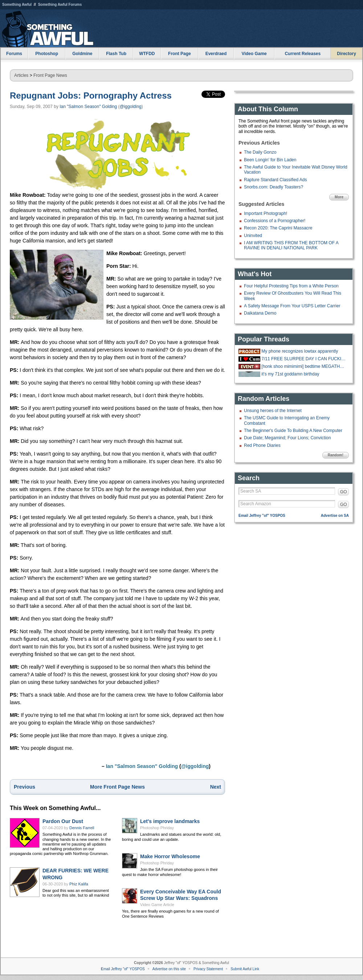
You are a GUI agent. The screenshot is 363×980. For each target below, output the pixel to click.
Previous (25, 787)
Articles (21, 75)
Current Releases (303, 54)
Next (216, 787)
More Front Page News (117, 787)
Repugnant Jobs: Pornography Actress (91, 95)
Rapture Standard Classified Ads (275, 180)
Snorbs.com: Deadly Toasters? (274, 187)
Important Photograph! (266, 213)
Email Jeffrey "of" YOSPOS (262, 516)
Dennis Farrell (82, 828)
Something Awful (17, 5)
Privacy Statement (208, 969)
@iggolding (131, 107)
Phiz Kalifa (79, 884)
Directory (346, 54)
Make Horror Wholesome (170, 856)
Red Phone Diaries (262, 445)
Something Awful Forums (60, 5)
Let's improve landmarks (170, 821)
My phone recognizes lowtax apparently (300, 351)
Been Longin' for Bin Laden (270, 160)
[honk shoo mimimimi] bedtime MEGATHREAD (304, 366)
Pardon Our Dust (63, 821)
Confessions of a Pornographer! (275, 221)
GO (344, 492)
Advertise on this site (169, 969)
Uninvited (253, 236)
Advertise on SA (335, 516)
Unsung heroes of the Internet (273, 411)
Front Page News (50, 75)
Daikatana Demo (260, 313)
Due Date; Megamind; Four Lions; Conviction (287, 438)
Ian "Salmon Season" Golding (88, 107)
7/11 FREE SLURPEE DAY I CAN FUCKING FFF (304, 359)
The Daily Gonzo (260, 152)
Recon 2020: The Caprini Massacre (278, 228)
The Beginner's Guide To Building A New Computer (293, 431)
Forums (14, 54)
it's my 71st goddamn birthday (290, 374)
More (339, 197)
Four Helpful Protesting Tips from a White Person (291, 286)
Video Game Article (157, 905)
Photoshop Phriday (157, 828)
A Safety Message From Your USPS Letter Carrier (292, 306)
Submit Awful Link (245, 969)
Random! (336, 455)
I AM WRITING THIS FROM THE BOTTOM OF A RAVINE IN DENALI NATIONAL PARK (291, 245)
